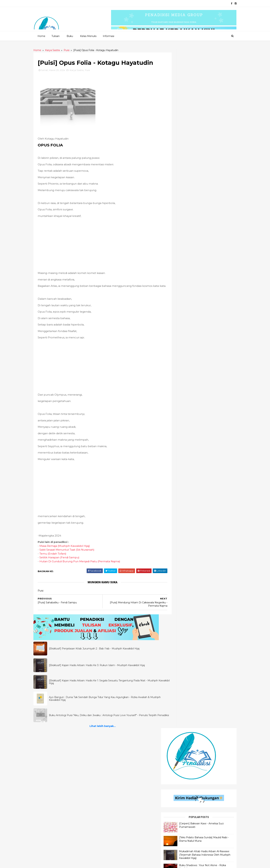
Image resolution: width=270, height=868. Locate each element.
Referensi (179, 792)
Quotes (112, 763)
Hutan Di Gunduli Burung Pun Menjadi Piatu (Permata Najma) (84, 565)
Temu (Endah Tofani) (57, 558)
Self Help (178, 797)
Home (41, 36)
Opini (176, 751)
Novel (111, 803)
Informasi (108, 36)
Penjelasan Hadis (52, 751)
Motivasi (178, 821)
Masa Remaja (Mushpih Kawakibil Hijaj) (69, 550)
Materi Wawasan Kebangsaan (191, 826)
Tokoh (177, 803)
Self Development (184, 768)
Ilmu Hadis (47, 768)
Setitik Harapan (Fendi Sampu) (64, 562)
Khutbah (178, 757)
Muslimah (179, 844)
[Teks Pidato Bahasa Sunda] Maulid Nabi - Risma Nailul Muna (210, 156)
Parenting (179, 838)
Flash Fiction (115, 774)
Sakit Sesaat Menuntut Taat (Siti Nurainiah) (71, 554)
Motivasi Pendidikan (185, 809)
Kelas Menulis (88, 36)
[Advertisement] (103, 245)
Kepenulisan (180, 850)
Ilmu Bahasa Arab (52, 757)
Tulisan (55, 36)
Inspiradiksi (114, 786)
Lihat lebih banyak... (103, 730)
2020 (53, 863)
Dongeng (113, 780)
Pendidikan (180, 780)
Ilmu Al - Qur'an (51, 763)
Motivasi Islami (182, 763)
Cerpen (112, 757)
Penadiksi (77, 863)
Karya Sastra (81, 70)
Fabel (111, 797)
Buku (70, 36)
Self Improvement (184, 786)
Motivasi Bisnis (181, 832)
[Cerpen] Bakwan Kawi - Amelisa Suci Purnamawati (207, 142)
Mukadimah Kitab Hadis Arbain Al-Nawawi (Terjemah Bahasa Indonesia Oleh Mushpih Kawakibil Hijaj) (209, 173)
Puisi (92, 70)
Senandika (113, 768)
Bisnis (176, 774)
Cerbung (113, 792)
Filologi (178, 815)
